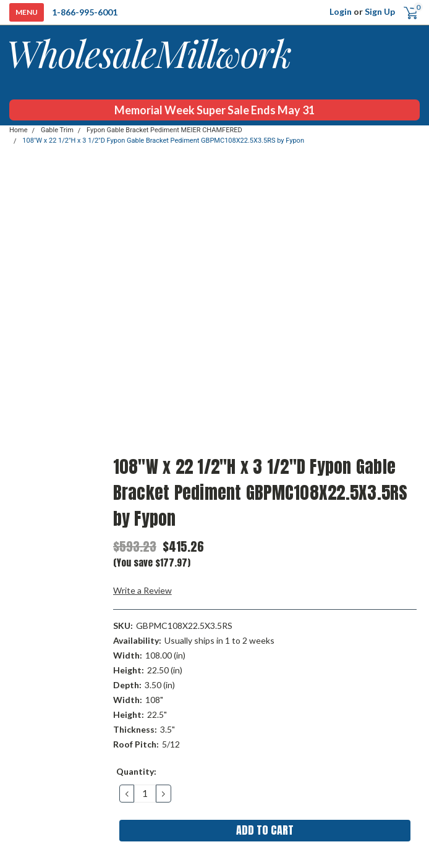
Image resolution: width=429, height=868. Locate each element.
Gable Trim (57, 130)
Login (341, 11)
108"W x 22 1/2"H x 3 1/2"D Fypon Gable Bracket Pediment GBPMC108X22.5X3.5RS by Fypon (163, 141)
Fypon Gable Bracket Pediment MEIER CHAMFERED (164, 130)
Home (19, 130)
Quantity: (136, 771)
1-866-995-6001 (85, 12)
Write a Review (142, 590)
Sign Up (380, 11)
